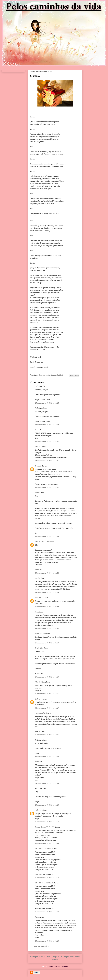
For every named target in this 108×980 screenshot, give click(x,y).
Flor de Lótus (40, 682)
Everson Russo (40, 634)
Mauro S (38, 466)
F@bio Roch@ (40, 713)
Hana (37, 917)
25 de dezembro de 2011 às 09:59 (47, 643)
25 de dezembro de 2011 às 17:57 (47, 878)
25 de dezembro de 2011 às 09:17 (47, 628)
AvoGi (37, 430)
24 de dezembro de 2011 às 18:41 (47, 487)
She (36, 762)
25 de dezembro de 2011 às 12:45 (47, 757)
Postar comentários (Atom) (58, 966)
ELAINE (38, 447)
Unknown (39, 699)
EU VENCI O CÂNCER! (44, 849)
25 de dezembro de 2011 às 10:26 (47, 694)
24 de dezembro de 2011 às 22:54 (47, 573)
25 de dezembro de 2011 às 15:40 (47, 805)
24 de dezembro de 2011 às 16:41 (47, 441)
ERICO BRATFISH (42, 542)
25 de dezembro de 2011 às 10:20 (47, 677)
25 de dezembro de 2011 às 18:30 (47, 912)
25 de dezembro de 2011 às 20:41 (47, 941)
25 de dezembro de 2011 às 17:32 (47, 844)
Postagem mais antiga (71, 957)
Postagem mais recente (40, 957)
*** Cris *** (40, 598)
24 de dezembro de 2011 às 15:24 (47, 403)
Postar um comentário (41, 946)
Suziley (38, 578)
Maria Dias (39, 648)
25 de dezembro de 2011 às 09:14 (47, 607)
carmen (38, 493)
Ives (36, 612)
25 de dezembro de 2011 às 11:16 (47, 735)
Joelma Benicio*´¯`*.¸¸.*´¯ (45, 827)
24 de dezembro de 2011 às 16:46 (47, 461)
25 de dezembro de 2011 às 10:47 (47, 708)
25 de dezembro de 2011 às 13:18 (47, 783)
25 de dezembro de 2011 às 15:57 (47, 822)
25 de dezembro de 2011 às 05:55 (47, 592)
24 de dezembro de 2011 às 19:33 (47, 536)
